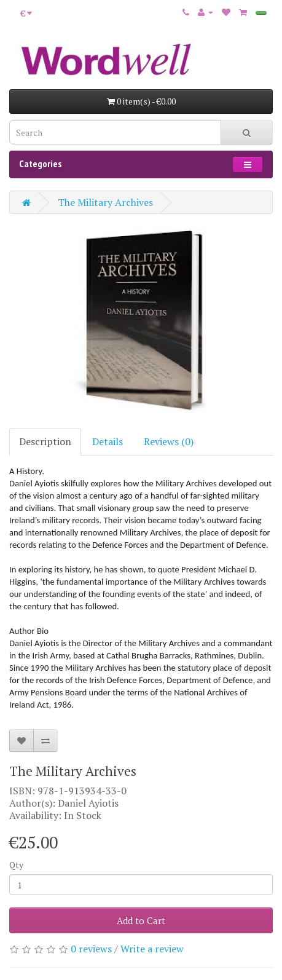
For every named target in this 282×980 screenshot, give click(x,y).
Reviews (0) (169, 441)
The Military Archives (105, 202)
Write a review (152, 949)
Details (108, 441)
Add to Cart (141, 920)
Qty (16, 865)
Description (45, 441)
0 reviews (91, 949)
